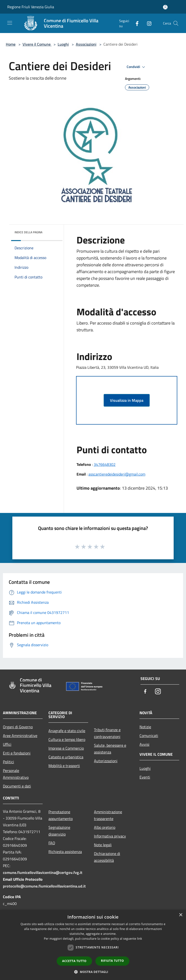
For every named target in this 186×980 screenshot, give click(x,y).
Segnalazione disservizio (59, 831)
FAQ (52, 843)
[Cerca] (176, 23)
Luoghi (63, 44)
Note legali (103, 845)
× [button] (181, 915)
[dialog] (93, 945)
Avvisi (144, 744)
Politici (8, 762)
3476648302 (105, 464)
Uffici (7, 744)
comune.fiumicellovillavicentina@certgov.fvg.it (43, 872)
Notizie (145, 727)
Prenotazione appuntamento (61, 815)
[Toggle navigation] (10, 23)
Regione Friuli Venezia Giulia (31, 7)
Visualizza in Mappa (127, 400)
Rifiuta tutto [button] (112, 961)
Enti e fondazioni (17, 753)
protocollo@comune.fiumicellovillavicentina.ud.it (44, 886)
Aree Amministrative (20, 736)
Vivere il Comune (37, 44)
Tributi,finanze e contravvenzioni (107, 733)
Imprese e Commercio (66, 748)
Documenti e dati (17, 786)
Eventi (145, 777)
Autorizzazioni (106, 761)
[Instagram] (147, 23)
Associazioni (86, 44)
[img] (52, 231)
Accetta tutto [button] (74, 961)
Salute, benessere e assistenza (110, 749)
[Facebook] (135, 23)
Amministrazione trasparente (108, 815)
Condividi (137, 67)
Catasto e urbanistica (66, 757)
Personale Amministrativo (16, 774)
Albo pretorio (105, 827)
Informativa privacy (110, 836)
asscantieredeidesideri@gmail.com (117, 474)
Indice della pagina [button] (28, 232)
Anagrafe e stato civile (67, 731)
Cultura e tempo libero (67, 739)
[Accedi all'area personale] (165, 7)
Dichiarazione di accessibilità (107, 857)
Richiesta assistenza (65, 852)
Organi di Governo (18, 727)
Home (11, 44)
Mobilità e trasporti (64, 766)
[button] (93, 972)
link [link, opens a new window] (140, 939)
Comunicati (149, 736)
